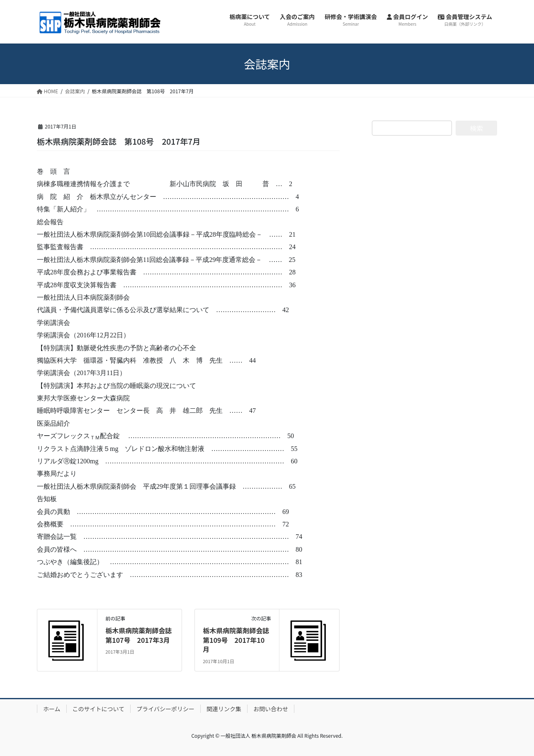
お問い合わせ (271, 709)
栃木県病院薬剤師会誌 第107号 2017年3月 (142, 635)
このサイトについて (99, 709)
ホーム (52, 709)
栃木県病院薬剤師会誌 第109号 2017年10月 (239, 640)
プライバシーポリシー (165, 709)
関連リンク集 (224, 709)
